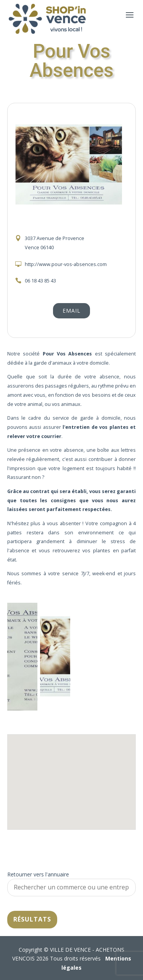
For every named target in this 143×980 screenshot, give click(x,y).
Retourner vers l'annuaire (38, 874)
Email (71, 311)
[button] (72, 775)
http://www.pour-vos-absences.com (66, 264)
